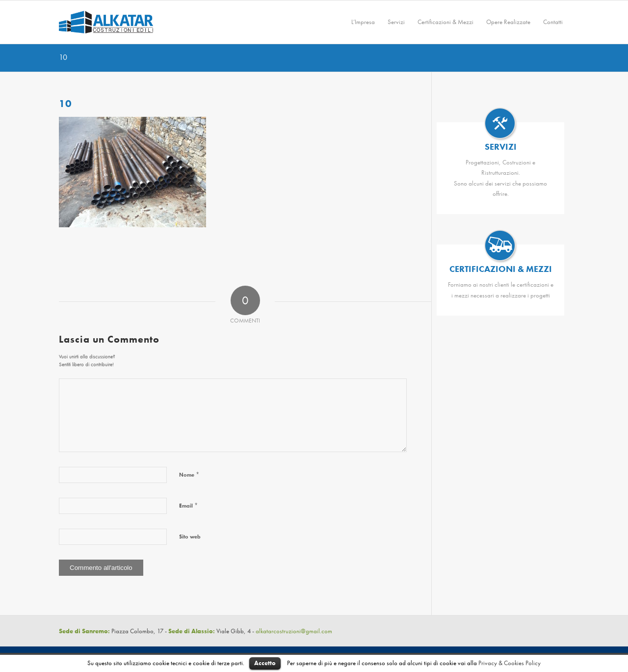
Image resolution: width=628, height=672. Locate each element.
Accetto (265, 663)
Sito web (190, 537)
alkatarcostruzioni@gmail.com (294, 631)
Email (188, 505)
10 (63, 57)
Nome (189, 474)
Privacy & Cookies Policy (510, 663)
